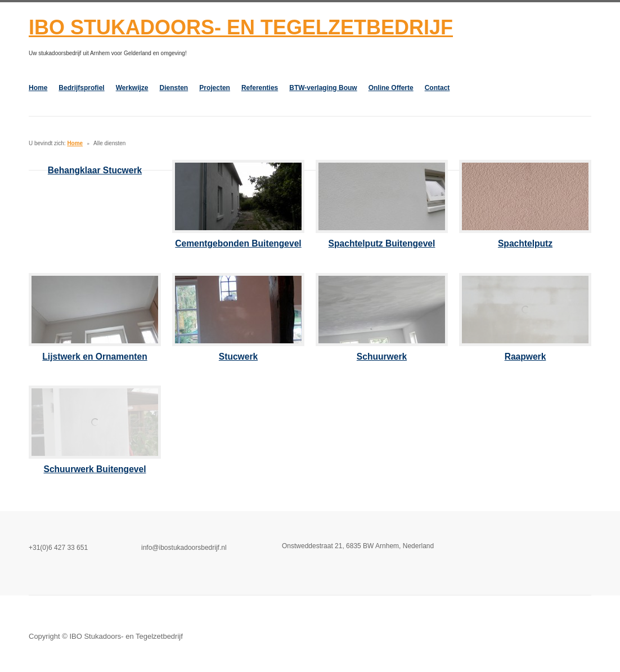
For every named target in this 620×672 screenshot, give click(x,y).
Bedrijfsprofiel (81, 88)
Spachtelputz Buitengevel (382, 243)
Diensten (174, 88)
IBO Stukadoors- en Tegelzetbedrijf (241, 27)
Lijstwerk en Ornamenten (95, 357)
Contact (437, 88)
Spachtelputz (525, 243)
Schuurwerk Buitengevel (95, 469)
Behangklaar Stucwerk (95, 170)
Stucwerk (238, 357)
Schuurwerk (382, 357)
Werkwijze (132, 88)
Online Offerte (391, 88)
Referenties (260, 88)
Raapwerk (525, 357)
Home (38, 88)
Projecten (215, 88)
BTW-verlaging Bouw (323, 88)
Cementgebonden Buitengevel (238, 243)
